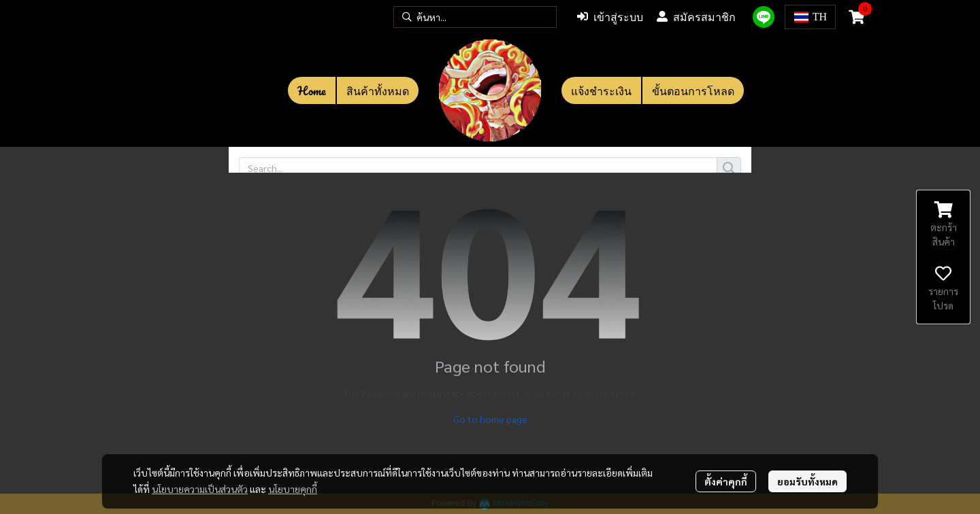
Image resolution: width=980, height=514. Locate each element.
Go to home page (490, 419)
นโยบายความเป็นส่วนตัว (200, 489)
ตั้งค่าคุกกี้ (726, 481)
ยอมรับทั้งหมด (807, 481)
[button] (475, 17)
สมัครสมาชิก (696, 17)
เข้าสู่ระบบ (610, 17)
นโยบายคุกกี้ (293, 489)
